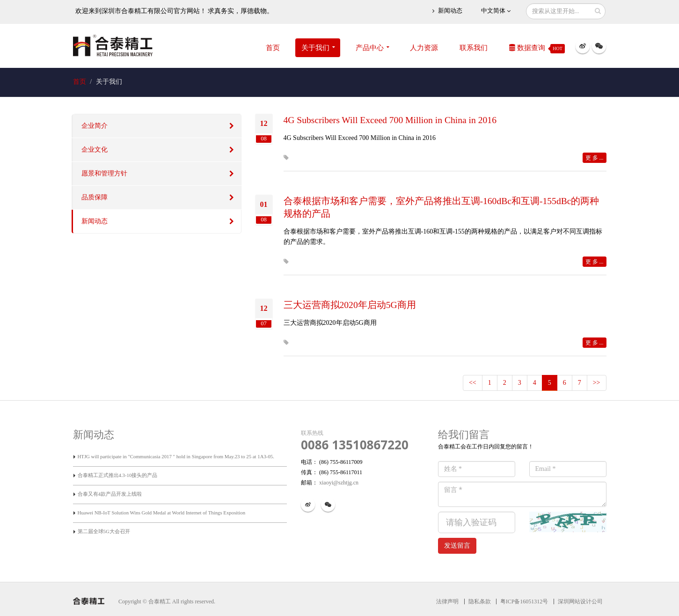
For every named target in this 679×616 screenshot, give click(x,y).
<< (473, 383)
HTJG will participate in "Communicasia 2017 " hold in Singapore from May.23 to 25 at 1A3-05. (176, 456)
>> (597, 383)
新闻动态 (447, 11)
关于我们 (315, 48)
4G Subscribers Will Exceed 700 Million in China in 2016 (390, 120)
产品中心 (370, 48)
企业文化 (95, 150)
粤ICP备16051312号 (524, 601)
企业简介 (95, 126)
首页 (273, 48)
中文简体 (496, 11)
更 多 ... (595, 158)
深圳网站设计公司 (580, 601)
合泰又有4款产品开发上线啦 (110, 494)
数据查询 (537, 49)
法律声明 (447, 601)
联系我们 (474, 48)
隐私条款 (480, 601)
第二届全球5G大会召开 (104, 531)
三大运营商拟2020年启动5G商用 (350, 305)
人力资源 (424, 48)
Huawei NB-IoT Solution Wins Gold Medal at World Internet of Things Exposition (162, 513)
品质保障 (95, 197)
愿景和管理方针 (104, 173)
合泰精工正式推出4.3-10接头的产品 (118, 475)
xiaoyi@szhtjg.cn (338, 483)
